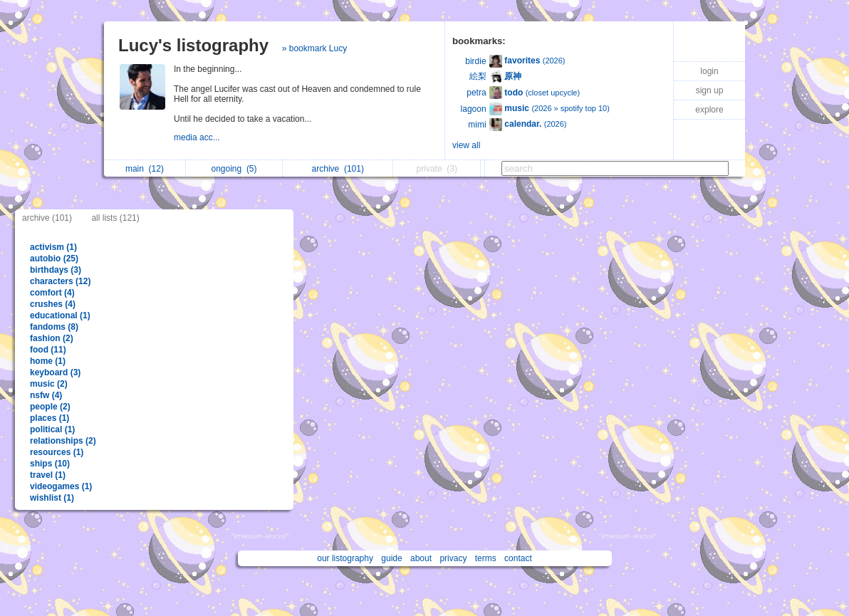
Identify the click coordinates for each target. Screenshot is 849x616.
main (145, 169)
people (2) (50, 407)
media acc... (198, 137)
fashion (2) (52, 338)
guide (391, 558)
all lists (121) (115, 218)
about (421, 558)
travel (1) (48, 475)
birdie (475, 61)
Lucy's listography (193, 45)
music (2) (49, 384)
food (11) (48, 350)
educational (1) (60, 315)
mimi (477, 125)
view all (466, 145)
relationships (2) (63, 441)
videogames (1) (61, 486)
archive (338, 169)
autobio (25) (54, 259)
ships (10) (50, 464)
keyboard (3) (55, 372)
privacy (453, 558)
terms (486, 558)
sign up (710, 90)
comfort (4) (52, 293)
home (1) (48, 361)
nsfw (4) (46, 395)
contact (518, 558)
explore (709, 110)
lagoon (474, 109)
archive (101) (47, 218)
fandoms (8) (54, 327)
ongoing (234, 169)
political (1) (52, 429)
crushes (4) (53, 304)
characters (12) (60, 281)
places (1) (50, 418)
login (709, 71)
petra (476, 93)
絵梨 (478, 76)
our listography (345, 558)
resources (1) (57, 452)
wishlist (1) (52, 498)
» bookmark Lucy (314, 48)
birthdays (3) (56, 270)
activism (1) (53, 247)
